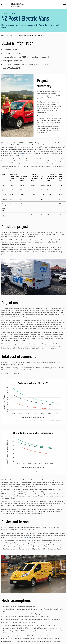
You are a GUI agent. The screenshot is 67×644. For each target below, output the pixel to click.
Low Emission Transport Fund (26, 153)
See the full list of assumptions (11, 373)
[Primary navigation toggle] (64, 5)
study (27, 537)
